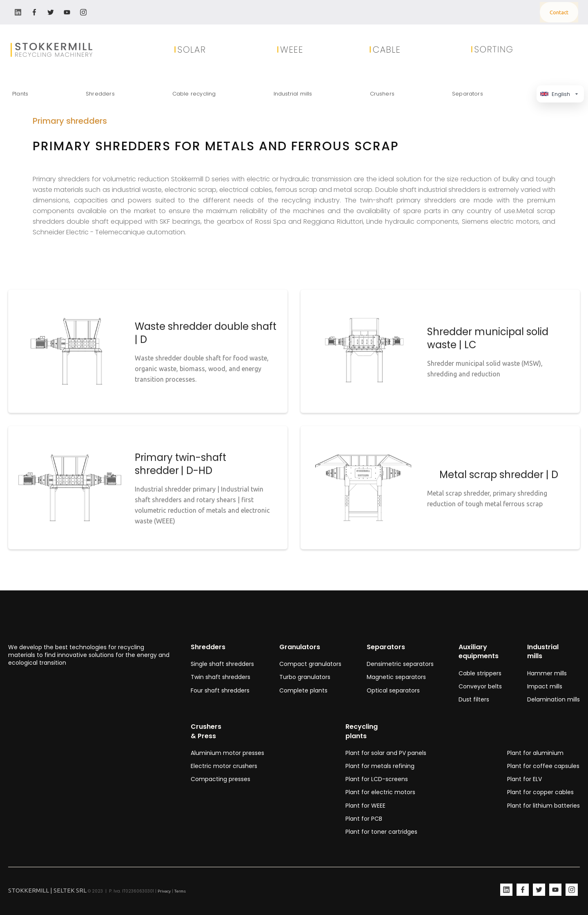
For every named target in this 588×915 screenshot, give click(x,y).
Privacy (164, 891)
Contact (559, 12)
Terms (180, 891)
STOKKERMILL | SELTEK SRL (47, 890)
